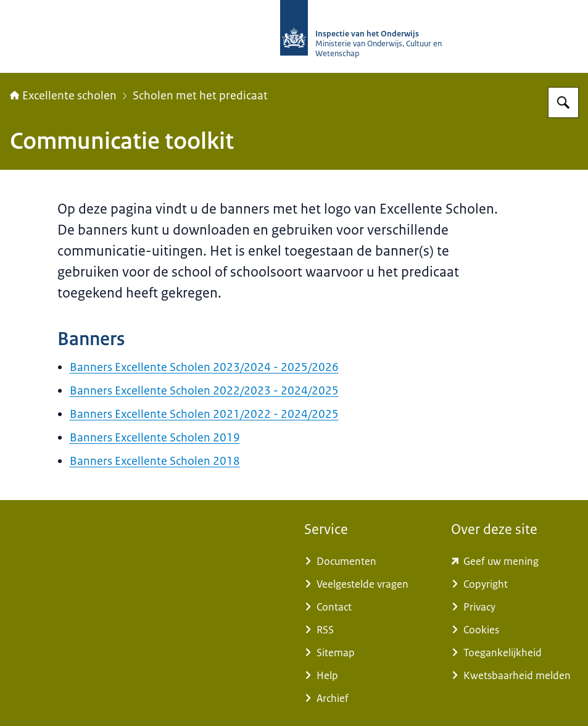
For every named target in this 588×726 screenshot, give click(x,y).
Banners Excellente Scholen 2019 (155, 438)
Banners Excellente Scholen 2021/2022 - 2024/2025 (204, 414)
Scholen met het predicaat (200, 96)
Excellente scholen (63, 96)
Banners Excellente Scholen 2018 (155, 461)
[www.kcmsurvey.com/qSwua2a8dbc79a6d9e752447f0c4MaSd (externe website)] (515, 561)
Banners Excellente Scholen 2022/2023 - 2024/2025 (204, 391)
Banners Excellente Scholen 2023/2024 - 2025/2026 (204, 367)
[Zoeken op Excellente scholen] (563, 102)
